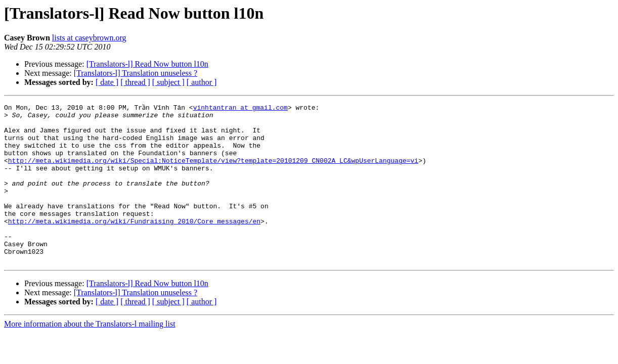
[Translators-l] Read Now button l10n (147, 64)
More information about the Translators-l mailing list (90, 354)
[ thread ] (135, 82)
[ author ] (202, 82)
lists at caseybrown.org (89, 38)
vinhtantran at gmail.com (240, 107)
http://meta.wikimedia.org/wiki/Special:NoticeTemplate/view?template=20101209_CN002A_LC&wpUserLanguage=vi (213, 171)
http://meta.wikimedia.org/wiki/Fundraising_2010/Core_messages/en (134, 244)
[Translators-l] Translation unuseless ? (136, 73)
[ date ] (107, 82)
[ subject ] (168, 82)
